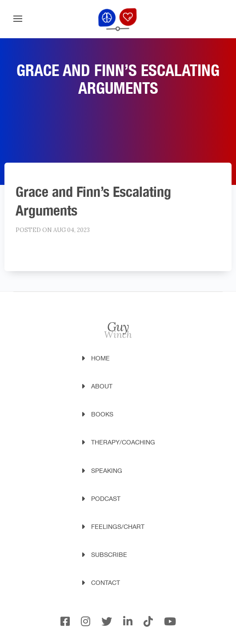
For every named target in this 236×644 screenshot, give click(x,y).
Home (100, 358)
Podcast (106, 499)
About (102, 386)
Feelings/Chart (118, 527)
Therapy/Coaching (123, 442)
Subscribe (109, 555)
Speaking (107, 471)
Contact (106, 583)
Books (102, 414)
